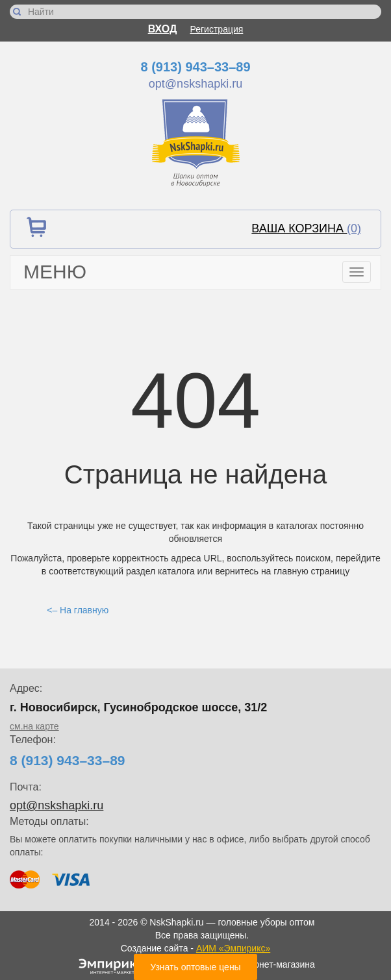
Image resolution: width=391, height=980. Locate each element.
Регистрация (217, 29)
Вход (163, 29)
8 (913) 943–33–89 (195, 67)
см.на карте (34, 726)
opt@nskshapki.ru (195, 84)
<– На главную (78, 610)
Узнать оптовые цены (195, 967)
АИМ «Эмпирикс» (233, 948)
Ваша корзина (306, 228)
